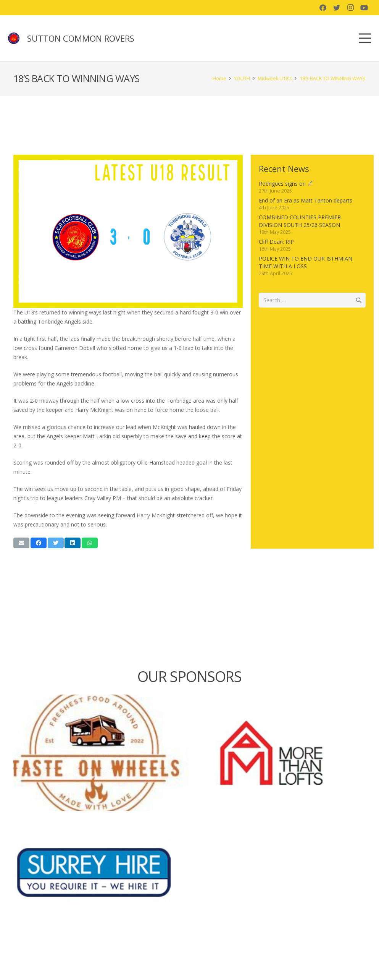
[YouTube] (364, 8)
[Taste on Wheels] (101, 753)
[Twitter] (337, 8)
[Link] (14, 38)
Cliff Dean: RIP (276, 242)
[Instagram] (350, 8)
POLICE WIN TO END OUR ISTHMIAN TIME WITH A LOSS (306, 262)
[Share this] (39, 543)
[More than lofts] (279, 753)
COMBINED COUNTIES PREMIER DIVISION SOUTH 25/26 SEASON (300, 221)
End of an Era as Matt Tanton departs (306, 200)
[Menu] (365, 38)
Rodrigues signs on (286, 184)
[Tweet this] (56, 543)
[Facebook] (323, 8)
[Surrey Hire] (101, 872)
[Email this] (21, 543)
